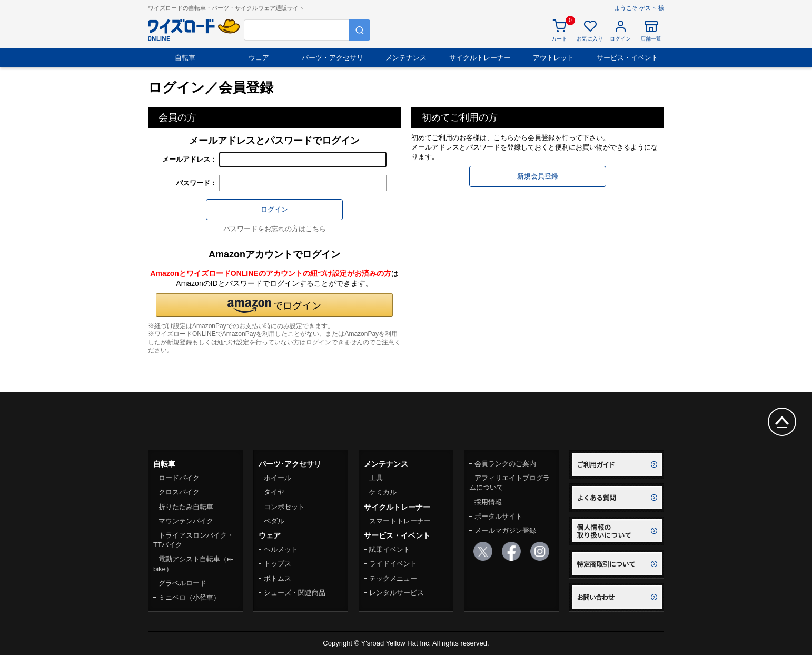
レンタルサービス (397, 593)
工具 (376, 478)
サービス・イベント (627, 58)
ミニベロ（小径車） (189, 597)
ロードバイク (179, 478)
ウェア (259, 58)
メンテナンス (406, 58)
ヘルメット (281, 549)
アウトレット (553, 58)
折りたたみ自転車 (186, 507)
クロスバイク (179, 492)
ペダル (274, 521)
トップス (278, 564)
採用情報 (488, 502)
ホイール (278, 478)
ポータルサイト (498, 516)
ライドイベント (393, 564)
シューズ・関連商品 (295, 593)
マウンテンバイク (186, 521)
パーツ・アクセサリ (333, 58)
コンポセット (284, 507)
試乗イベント (390, 549)
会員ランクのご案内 (505, 464)
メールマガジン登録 (505, 530)
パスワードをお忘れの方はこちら (275, 229)
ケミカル (383, 492)
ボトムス (278, 578)
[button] (274, 305)
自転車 (185, 58)
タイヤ (274, 492)
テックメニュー (393, 578)
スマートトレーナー (400, 521)
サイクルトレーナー (480, 58)
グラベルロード (182, 583)
